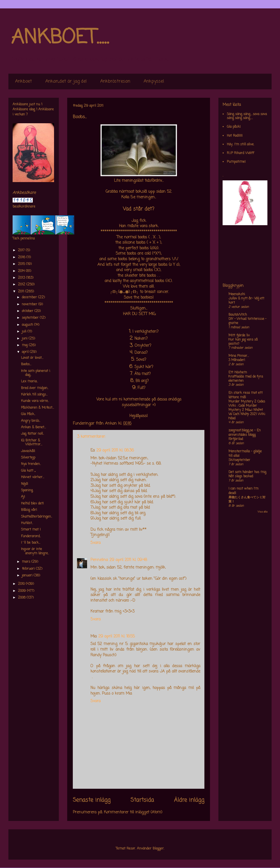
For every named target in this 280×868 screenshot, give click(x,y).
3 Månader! (237, 360)
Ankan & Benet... (33, 427)
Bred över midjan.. (35, 388)
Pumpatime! (236, 162)
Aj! (23, 497)
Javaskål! (28, 451)
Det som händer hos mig (247, 472)
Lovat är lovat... (32, 358)
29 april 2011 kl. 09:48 (128, 560)
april (26, 352)
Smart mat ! (31, 530)
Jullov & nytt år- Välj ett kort (246, 301)
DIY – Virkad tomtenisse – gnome (247, 321)
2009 (22, 591)
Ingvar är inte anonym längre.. (35, 551)
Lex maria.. (29, 381)
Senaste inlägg (92, 800)
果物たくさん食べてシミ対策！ (247, 500)
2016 (22, 257)
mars (27, 562)
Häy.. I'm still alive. (241, 145)
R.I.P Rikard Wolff (240, 153)
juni (25, 339)
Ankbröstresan (115, 82)
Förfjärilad (236, 439)
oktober (28, 311)
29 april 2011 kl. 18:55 (116, 637)
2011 (22, 292)
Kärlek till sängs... (34, 395)
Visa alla (262, 512)
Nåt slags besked (241, 476)
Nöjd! (25, 484)
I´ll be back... (31, 543)
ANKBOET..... (60, 38)
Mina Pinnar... (239, 356)
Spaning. (27, 490)
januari (28, 576)
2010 (22, 584)
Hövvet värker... (33, 477)
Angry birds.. (31, 421)
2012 (22, 285)
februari (29, 569)
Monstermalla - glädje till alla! (245, 454)
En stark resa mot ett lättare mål (246, 395)
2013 (22, 278)
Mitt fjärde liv (239, 336)
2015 (22, 264)
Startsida (142, 800)
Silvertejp (28, 458)
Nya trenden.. (31, 464)
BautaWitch (238, 315)
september (31, 318)
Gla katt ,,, (28, 471)
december (30, 297)
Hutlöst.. (27, 523)
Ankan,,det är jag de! (66, 82)
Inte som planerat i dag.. (36, 373)
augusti (28, 325)
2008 (22, 598)
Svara (95, 543)
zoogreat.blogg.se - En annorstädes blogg (245, 433)
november (30, 304)
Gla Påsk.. (28, 414)
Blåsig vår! (29, 510)
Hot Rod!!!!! (235, 136)
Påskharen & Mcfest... (38, 408)
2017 (22, 250)
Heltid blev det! (32, 504)
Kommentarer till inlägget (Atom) (133, 812)
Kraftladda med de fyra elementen (246, 379)
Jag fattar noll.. (32, 434)
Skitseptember (239, 460)
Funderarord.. (31, 536)
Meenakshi (237, 294)
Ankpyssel (154, 82)
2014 (22, 271)
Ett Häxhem (238, 373)
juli (25, 332)
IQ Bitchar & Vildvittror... (32, 443)
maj (25, 345)
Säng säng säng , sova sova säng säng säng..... (247, 116)
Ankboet (24, 82)
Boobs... (26, 364)
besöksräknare (24, 207)
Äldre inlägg (189, 800)
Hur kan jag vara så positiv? (243, 342)
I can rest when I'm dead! (243, 491)
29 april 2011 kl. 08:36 (115, 451)
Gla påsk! (234, 127)
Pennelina (99, 560)
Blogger (158, 849)
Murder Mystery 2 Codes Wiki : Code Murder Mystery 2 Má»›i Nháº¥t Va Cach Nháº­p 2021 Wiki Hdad (247, 410)
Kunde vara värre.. (35, 401)
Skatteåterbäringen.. (37, 517)
